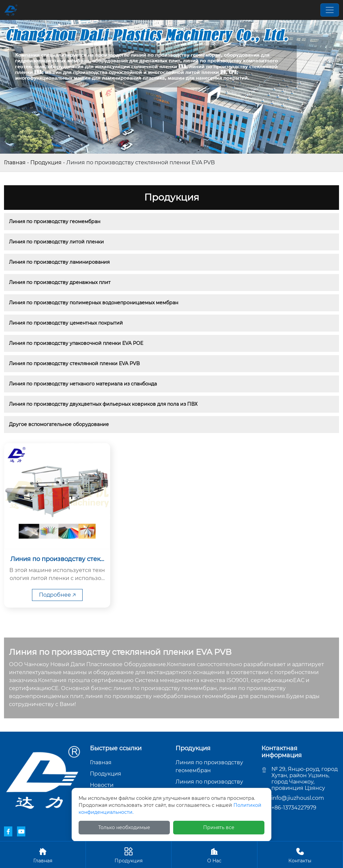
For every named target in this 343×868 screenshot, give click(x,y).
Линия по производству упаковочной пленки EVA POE (76, 343)
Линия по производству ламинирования (59, 262)
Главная (15, 162)
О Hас (214, 855)
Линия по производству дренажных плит (60, 282)
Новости (102, 785)
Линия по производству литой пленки (56, 242)
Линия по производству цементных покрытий (66, 323)
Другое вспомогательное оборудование (59, 424)
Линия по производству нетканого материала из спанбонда (83, 384)
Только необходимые (124, 827)
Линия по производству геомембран (55, 221)
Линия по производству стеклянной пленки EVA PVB (74, 363)
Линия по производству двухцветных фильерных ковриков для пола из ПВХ (103, 404)
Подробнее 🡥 (57, 595)
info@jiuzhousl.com (298, 798)
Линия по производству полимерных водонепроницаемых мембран (94, 303)
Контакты (300, 855)
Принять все (219, 827)
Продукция (46, 162)
